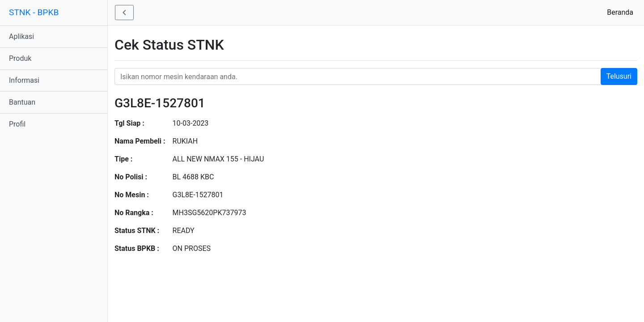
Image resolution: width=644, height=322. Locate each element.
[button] (124, 13)
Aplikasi (21, 36)
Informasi (24, 80)
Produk (20, 58)
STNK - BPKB (34, 12)
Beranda (622, 12)
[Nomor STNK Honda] (376, 76)
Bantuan (22, 102)
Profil (17, 124)
